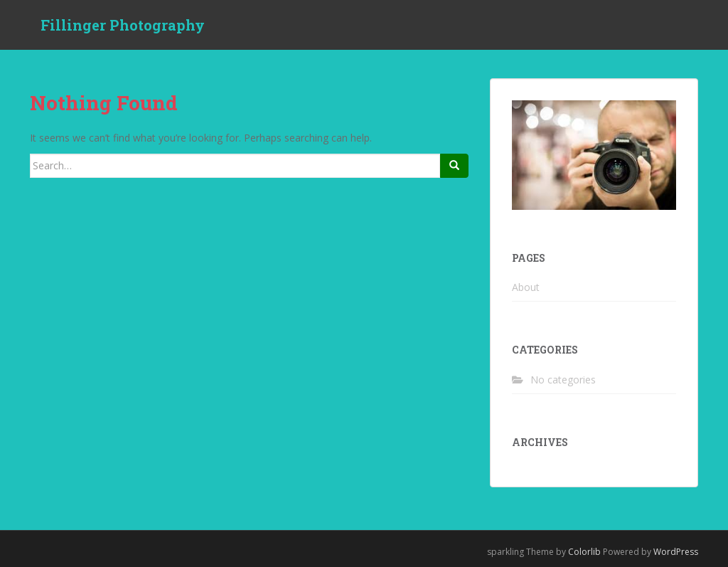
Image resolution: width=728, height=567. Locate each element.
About (526, 287)
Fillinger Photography (123, 25)
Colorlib (584, 552)
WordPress (676, 552)
